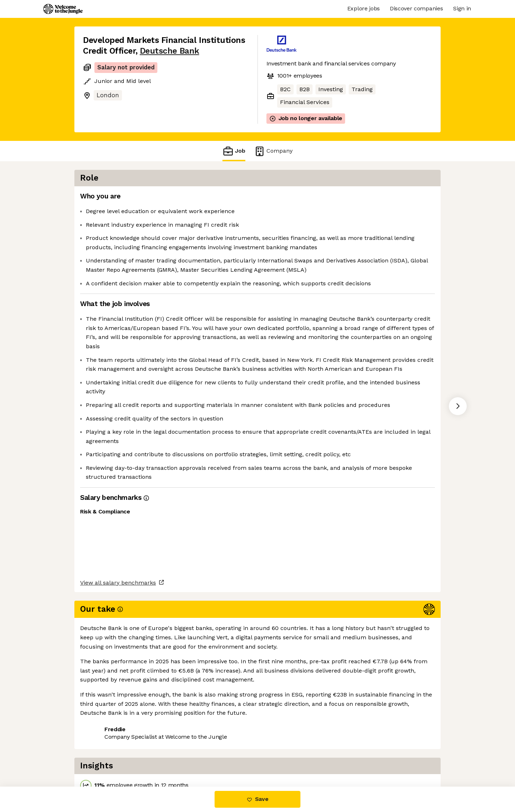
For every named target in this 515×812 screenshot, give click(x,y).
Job (234, 151)
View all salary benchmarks (118, 729)
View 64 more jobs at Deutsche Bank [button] (184, 756)
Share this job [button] (103, 756)
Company (273, 151)
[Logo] (63, 9)
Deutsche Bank (170, 51)
